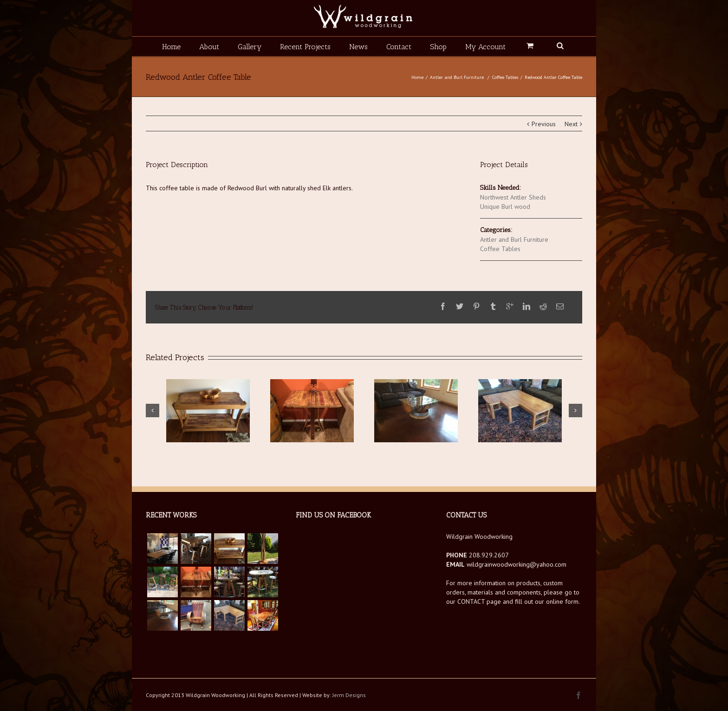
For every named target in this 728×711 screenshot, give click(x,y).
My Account (485, 47)
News (358, 47)
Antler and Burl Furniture (457, 77)
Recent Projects (305, 47)
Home (171, 47)
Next (571, 124)
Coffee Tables (505, 77)
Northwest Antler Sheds (513, 197)
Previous (544, 124)
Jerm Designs (349, 695)
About (209, 47)
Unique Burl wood (505, 207)
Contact (399, 47)
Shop (438, 47)
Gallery (250, 47)
